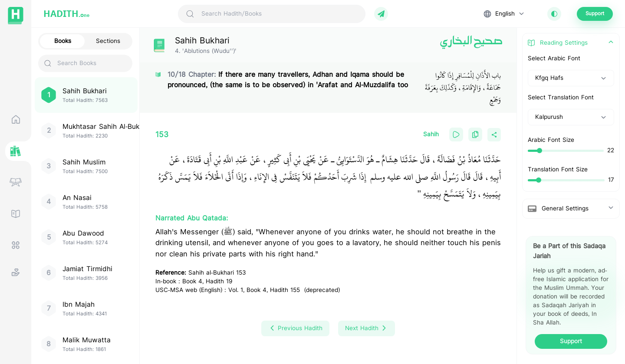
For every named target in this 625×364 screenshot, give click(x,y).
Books (63, 41)
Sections (108, 41)
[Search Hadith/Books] (280, 14)
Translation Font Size (558, 170)
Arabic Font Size (551, 140)
